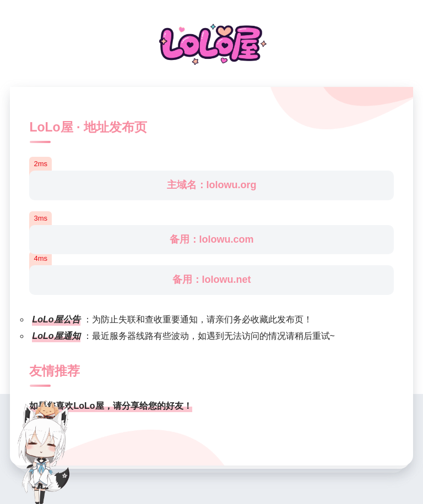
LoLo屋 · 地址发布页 (88, 127)
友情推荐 (55, 371)
